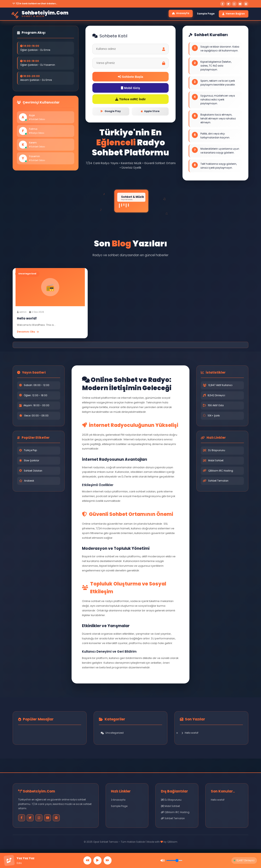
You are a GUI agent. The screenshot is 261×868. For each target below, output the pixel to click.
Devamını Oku (28, 333)
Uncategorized (112, 734)
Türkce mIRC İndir (131, 100)
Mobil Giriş (130, 89)
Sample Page (206, 14)
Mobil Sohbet (216, 462)
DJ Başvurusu (217, 452)
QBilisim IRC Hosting (221, 472)
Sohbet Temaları (218, 482)
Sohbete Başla (131, 77)
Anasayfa (181, 13)
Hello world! (190, 734)
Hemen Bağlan (234, 14)
